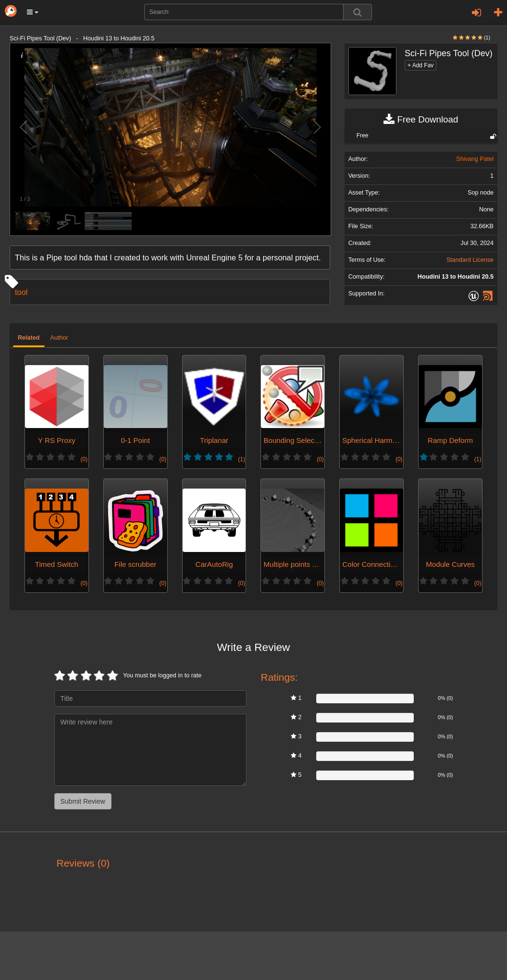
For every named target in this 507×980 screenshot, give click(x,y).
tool (21, 292)
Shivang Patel (475, 159)
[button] (33, 12)
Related (29, 338)
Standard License (470, 260)
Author (59, 338)
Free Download (421, 120)
